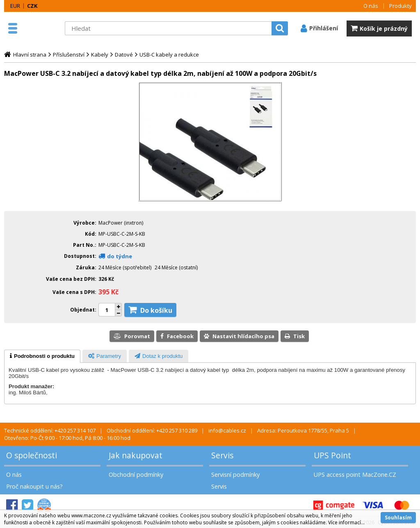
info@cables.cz (227, 430)
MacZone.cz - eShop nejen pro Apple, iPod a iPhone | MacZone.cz (41, 28)
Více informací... (346, 522)
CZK (32, 6)
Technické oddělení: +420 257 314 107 (50, 430)
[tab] (42, 356)
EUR (15, 6)
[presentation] (42, 356)
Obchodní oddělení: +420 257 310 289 (152, 430)
